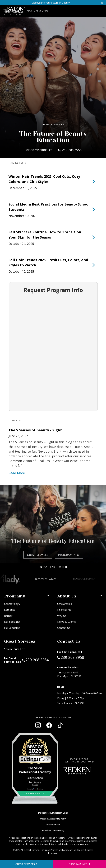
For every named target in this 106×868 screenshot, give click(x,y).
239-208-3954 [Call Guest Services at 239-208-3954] (35, 660)
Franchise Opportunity (53, 831)
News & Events (66, 622)
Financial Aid (64, 610)
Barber (8, 616)
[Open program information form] (80, 864)
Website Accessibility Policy (53, 819)
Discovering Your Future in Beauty (51, 3)
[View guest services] (27, 864)
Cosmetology (12, 604)
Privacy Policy (53, 825)
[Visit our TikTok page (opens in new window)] (60, 725)
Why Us (62, 616)
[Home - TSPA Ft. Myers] (14, 11)
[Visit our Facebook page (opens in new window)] (49, 725)
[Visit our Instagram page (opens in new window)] (38, 725)
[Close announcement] (102, 3)
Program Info (69, 555)
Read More (17, 473)
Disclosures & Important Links (53, 813)
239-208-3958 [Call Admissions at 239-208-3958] (71, 657)
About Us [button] (67, 596)
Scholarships (65, 604)
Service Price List (14, 649)
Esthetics (10, 610)
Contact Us (64, 628)
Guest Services (38, 555)
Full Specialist (12, 628)
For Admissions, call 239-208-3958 (53, 150)
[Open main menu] (100, 11)
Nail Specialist (12, 622)
